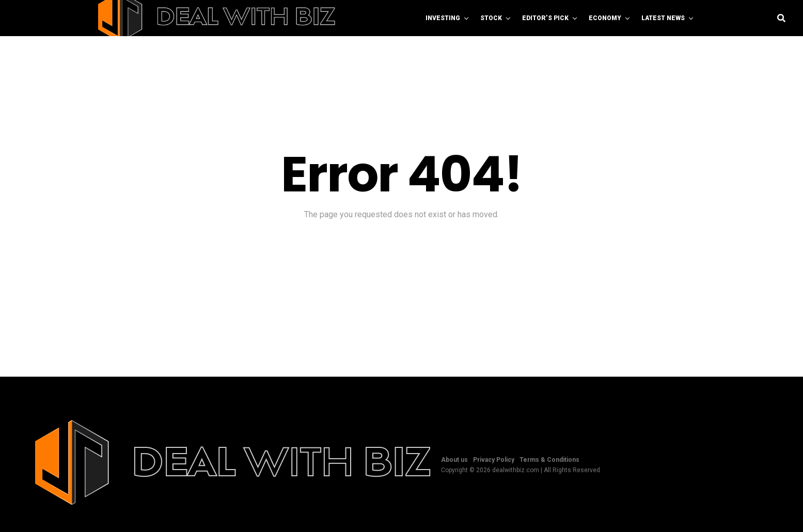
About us (454, 460)
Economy (605, 18)
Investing (443, 18)
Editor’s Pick (545, 18)
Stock (491, 18)
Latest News (663, 18)
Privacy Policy (494, 460)
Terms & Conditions (549, 460)
